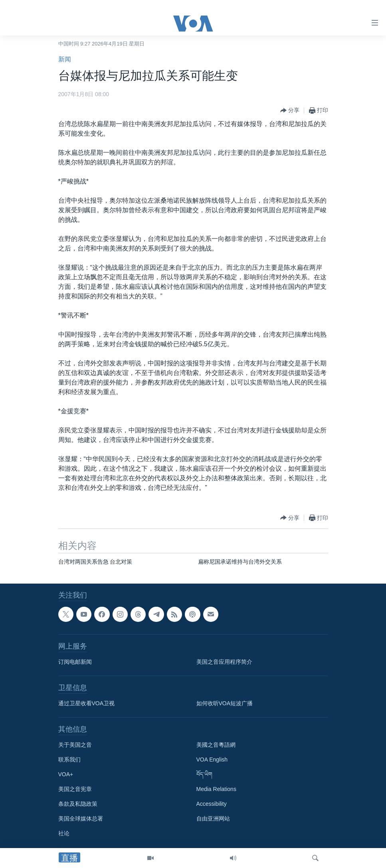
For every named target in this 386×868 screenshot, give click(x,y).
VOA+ (66, 774)
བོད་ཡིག (204, 774)
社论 (64, 833)
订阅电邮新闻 (75, 662)
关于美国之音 (75, 745)
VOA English (212, 759)
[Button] (290, 110)
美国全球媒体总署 (81, 819)
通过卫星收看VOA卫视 (87, 703)
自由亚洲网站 (213, 819)
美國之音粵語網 (216, 745)
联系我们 (69, 759)
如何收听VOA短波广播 (225, 703)
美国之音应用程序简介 (224, 662)
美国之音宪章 (75, 789)
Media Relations (216, 789)
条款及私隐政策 (78, 804)
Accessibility (212, 804)
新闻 (65, 59)
